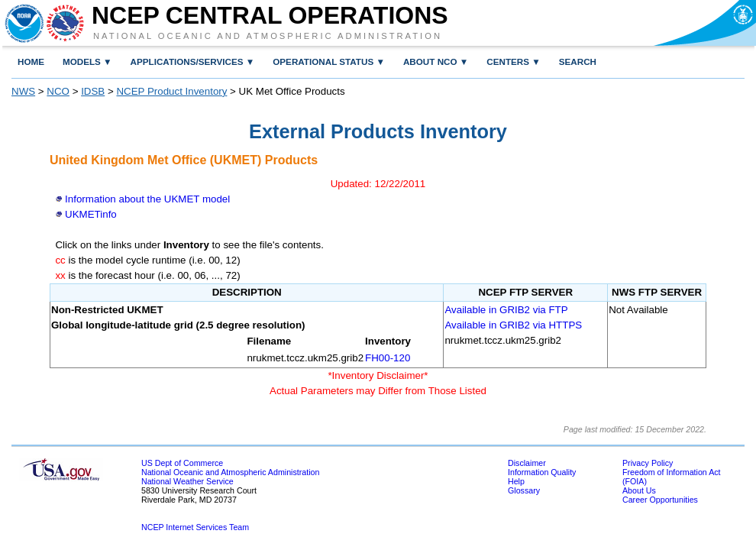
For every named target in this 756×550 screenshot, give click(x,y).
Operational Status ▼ (329, 61)
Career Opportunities (660, 500)
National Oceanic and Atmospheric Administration (268, 36)
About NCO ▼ (436, 61)
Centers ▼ (513, 61)
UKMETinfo (91, 214)
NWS (23, 91)
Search (578, 61)
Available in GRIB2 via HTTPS (513, 325)
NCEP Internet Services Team (195, 527)
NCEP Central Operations (270, 15)
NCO (58, 91)
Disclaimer (527, 463)
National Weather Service (187, 481)
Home (31, 61)
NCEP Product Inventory (171, 91)
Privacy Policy (648, 463)
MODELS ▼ (87, 61)
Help (516, 481)
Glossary (524, 490)
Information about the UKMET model (147, 199)
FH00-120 (388, 358)
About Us (639, 490)
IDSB (93, 91)
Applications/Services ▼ (193, 61)
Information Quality (542, 472)
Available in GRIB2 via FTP (506, 310)
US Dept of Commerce (182, 463)
